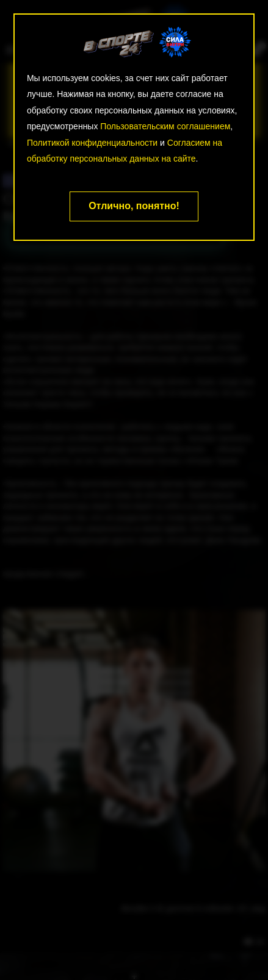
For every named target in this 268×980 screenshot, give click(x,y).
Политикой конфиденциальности (92, 143)
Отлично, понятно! (134, 206)
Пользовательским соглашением (165, 126)
